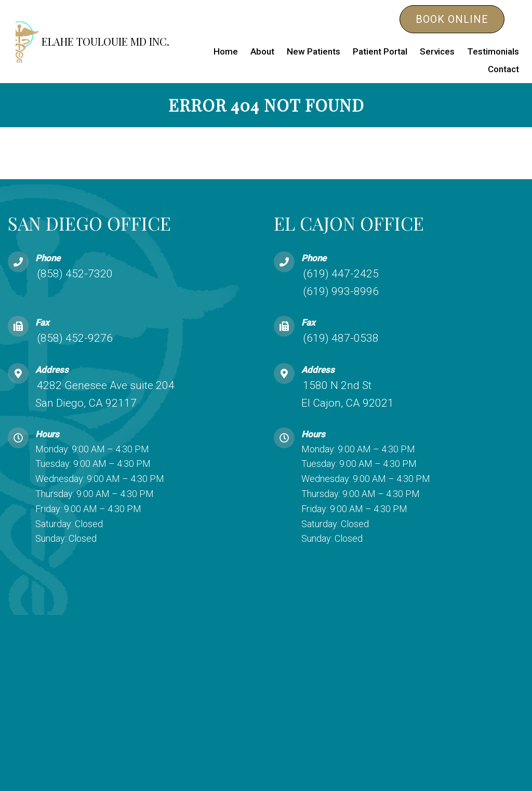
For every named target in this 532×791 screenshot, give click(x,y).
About (262, 51)
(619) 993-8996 (341, 291)
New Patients (314, 51)
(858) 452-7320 (75, 274)
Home (226, 51)
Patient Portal (380, 51)
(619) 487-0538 (341, 338)
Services (437, 51)
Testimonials (493, 51)
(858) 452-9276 (75, 338)
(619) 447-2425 (341, 274)
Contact (503, 69)
